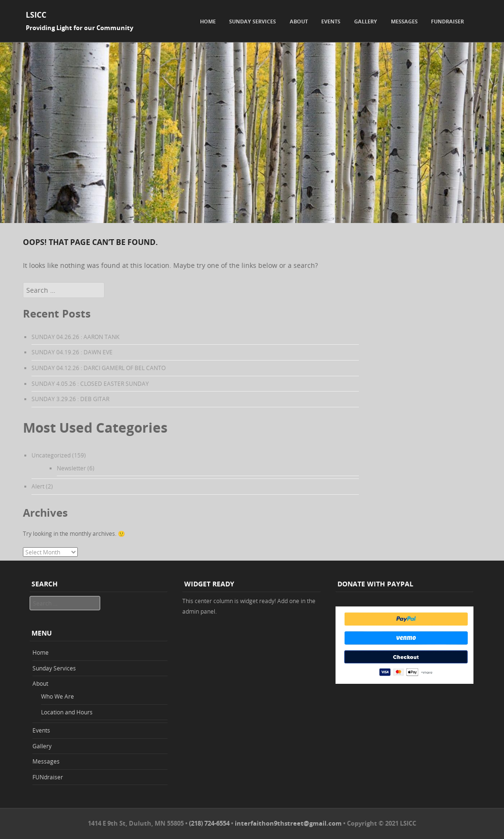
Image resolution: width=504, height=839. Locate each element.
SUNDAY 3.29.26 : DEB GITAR (70, 399)
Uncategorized (51, 455)
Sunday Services (252, 21)
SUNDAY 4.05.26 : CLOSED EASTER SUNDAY (90, 383)
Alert (38, 486)
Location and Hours (67, 712)
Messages (404, 21)
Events (331, 21)
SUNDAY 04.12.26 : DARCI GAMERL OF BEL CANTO (99, 368)
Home (208, 21)
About (299, 21)
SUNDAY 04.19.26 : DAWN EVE (72, 352)
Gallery (366, 21)
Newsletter (71, 468)
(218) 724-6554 (209, 823)
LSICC (36, 15)
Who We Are (58, 696)
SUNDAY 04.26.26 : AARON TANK (75, 337)
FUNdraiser (447, 21)
